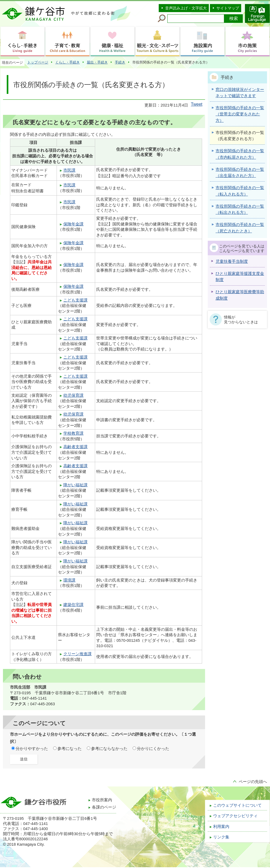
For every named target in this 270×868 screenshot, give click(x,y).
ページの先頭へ (253, 782)
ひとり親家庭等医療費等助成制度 (240, 295)
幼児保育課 (73, 395)
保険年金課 (73, 224)
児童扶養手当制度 (232, 261)
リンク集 (221, 837)
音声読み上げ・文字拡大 (186, 8)
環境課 (69, 580)
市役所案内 (102, 800)
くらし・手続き (67, 62)
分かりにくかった (153, 749)
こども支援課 (75, 300)
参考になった (70, 749)
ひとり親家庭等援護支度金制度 (240, 277)
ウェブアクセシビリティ (235, 816)
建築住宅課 (73, 605)
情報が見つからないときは (241, 320)
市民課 (69, 170)
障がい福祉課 (75, 485)
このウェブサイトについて (237, 805)
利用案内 (221, 827)
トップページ (38, 62)
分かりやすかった (32, 749)
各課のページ (104, 807)
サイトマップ (228, 8)
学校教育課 (73, 433)
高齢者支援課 (75, 447)
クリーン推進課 (77, 654)
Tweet (197, 104)
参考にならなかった (109, 749)
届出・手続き (97, 62)
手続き (120, 62)
